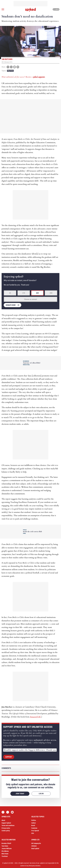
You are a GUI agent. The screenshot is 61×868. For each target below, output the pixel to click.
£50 (51, 293)
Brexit (33, 825)
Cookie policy (6, 831)
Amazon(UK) (35, 717)
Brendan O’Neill (6, 843)
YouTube (12, 812)
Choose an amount (31, 299)
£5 (10, 293)
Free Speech (35, 831)
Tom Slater (5, 846)
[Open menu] (3, 9)
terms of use (36, 863)
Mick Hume (5, 854)
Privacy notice (6, 828)
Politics (10, 71)
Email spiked (35, 849)
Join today (20, 794)
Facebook (3, 812)
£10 (24, 293)
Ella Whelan (5, 851)
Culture (34, 823)
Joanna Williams (7, 849)
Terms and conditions (8, 825)
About (3, 820)
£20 (37, 293)
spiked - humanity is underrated (30, 10)
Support (9, 757)
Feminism (34, 828)
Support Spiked (6, 823)
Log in (56, 9)
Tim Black (5, 856)
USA (33, 833)
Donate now (11, 305)
